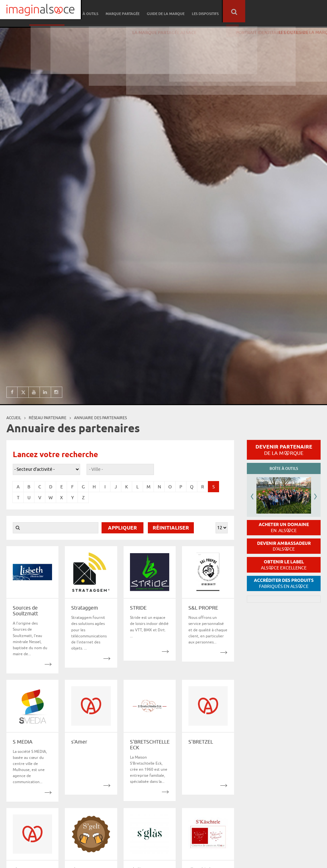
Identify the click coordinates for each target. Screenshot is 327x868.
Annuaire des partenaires (100, 418)
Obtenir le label (284, 565)
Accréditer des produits (284, 583)
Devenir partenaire (284, 450)
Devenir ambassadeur (284, 546)
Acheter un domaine (284, 527)
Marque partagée (206, 11)
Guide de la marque (248, 11)
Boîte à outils (170, 11)
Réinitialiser (171, 528)
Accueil (14, 418)
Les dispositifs (287, 11)
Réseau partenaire (133, 11)
